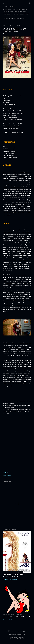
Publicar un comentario (15, 620)
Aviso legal (20, 18)
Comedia (9, 475)
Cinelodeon (8, 6)
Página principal (9, 18)
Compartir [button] (6, 473)
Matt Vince (22, 634)
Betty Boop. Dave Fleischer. (17, 617)
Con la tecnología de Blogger (17, 631)
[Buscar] (30, 3)
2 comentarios (13, 579)
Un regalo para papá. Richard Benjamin (13, 575)
